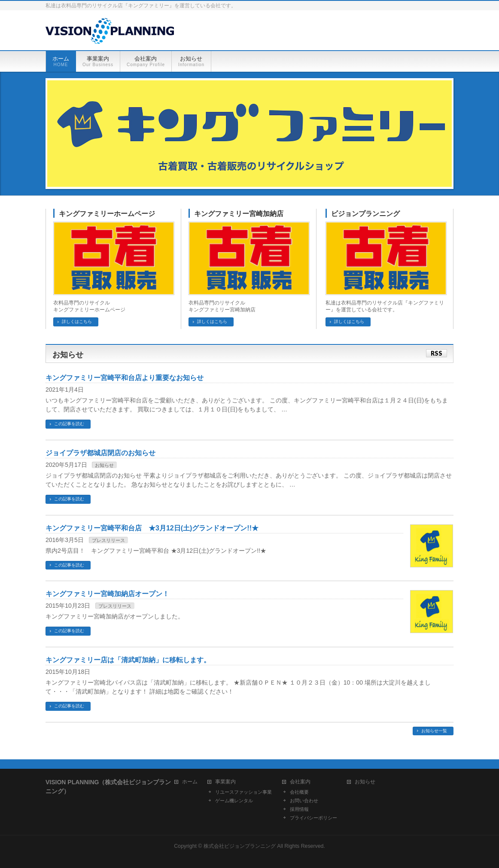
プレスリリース (108, 540)
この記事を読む (69, 424)
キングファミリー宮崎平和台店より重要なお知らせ (125, 378)
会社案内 (300, 782)
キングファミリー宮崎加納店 (239, 214)
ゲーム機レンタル (234, 801)
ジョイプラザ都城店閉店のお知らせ (100, 453)
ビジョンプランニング (365, 214)
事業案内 (225, 782)
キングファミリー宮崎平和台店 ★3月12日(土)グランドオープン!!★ (152, 528)
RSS (437, 353)
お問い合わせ (304, 801)
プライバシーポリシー (313, 818)
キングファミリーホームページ (107, 214)
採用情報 (299, 809)
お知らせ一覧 (434, 731)
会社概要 (299, 792)
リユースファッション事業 (243, 792)
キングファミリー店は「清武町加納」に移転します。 (128, 660)
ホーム (190, 782)
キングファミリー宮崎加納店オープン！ (107, 594)
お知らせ (104, 465)
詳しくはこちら (77, 321)
